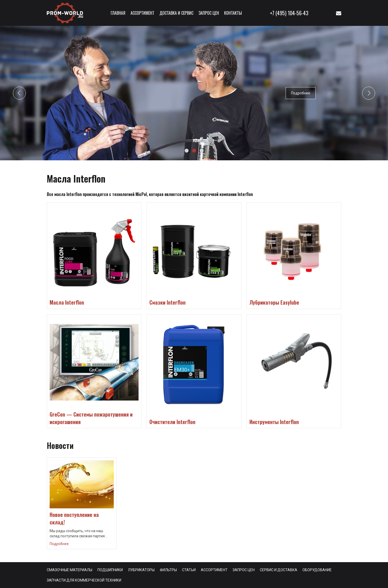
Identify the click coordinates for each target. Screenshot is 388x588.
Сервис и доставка (279, 570)
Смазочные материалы (70, 570)
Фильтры (168, 570)
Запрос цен (209, 13)
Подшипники (110, 570)
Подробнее (301, 93)
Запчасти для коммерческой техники (84, 580)
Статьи (189, 570)
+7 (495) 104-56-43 (289, 13)
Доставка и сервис (176, 13)
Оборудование (317, 570)
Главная (118, 13)
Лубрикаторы (141, 570)
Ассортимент (142, 13)
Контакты (233, 13)
